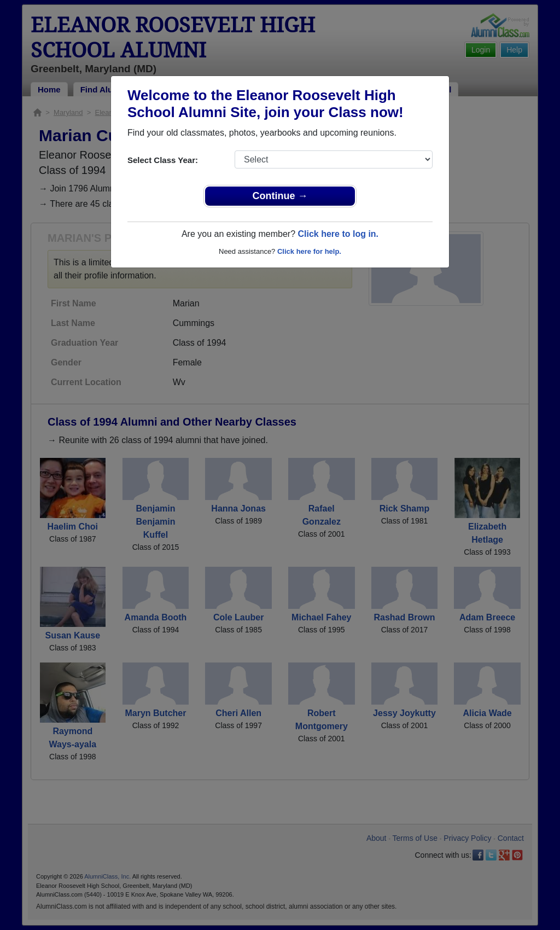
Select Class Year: (163, 160)
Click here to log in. (338, 234)
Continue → (280, 196)
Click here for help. (309, 251)
